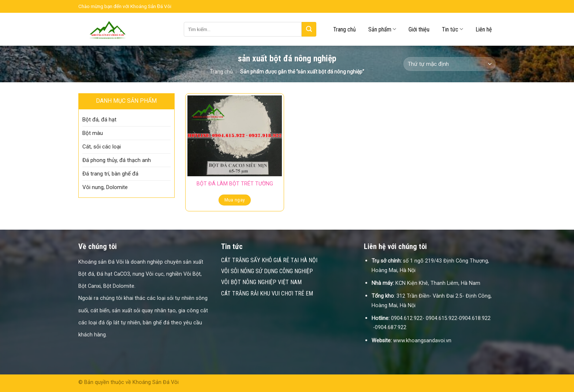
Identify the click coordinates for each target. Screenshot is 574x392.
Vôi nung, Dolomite (105, 187)
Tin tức (452, 29)
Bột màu (93, 133)
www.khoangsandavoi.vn (422, 341)
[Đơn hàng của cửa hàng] (450, 64)
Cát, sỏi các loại (102, 147)
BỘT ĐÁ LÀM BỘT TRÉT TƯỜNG (235, 184)
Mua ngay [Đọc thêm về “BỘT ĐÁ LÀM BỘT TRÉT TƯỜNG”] (235, 200)
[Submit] (309, 29)
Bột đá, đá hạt (99, 120)
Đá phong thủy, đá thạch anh (117, 160)
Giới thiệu (419, 29)
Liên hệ (484, 29)
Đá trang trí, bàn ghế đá (110, 174)
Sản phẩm (382, 29)
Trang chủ (344, 29)
